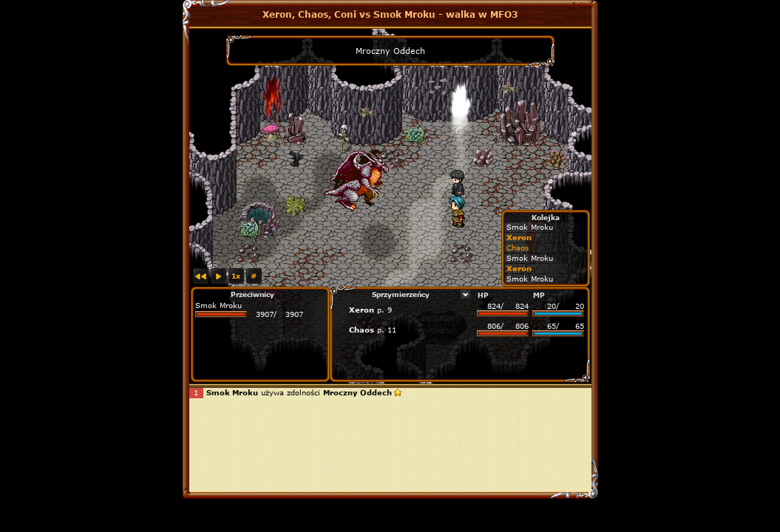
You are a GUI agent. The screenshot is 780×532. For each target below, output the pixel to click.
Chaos (362, 330)
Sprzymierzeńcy (401, 294)
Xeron (362, 310)
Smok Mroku (218, 305)
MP (539, 295)
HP (483, 295)
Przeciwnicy (252, 294)
